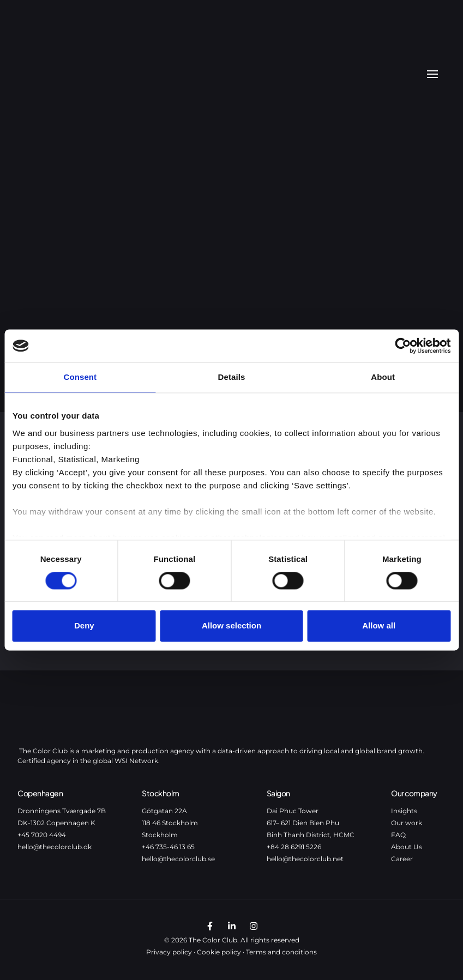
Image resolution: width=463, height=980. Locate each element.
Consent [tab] (80, 377)
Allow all (379, 626)
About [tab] (383, 377)
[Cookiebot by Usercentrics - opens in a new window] (403, 346)
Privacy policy (169, 952)
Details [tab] (232, 377)
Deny (84, 626)
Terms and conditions (281, 952)
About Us (407, 847)
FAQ (398, 835)
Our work (407, 823)
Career (402, 859)
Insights (404, 811)
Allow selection (231, 626)
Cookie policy (219, 952)
